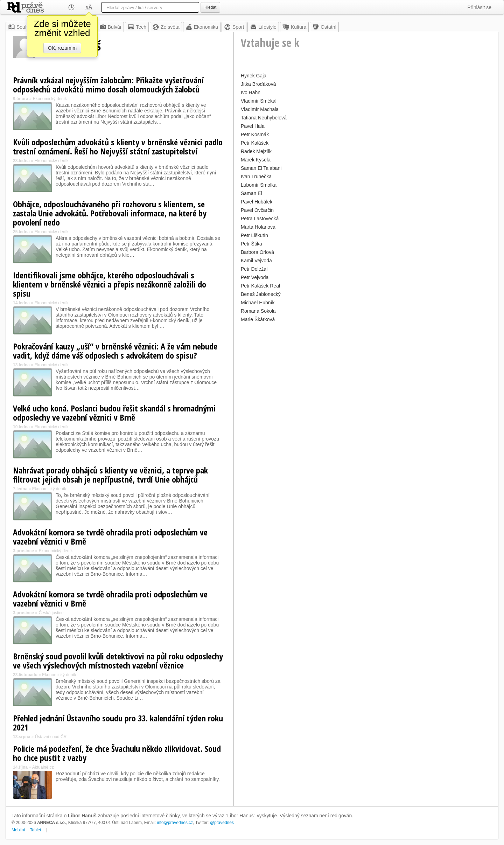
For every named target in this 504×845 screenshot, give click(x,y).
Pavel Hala (253, 126)
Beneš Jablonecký (261, 294)
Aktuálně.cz (43, 767)
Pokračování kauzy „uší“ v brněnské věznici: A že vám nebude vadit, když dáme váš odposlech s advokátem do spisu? (115, 351)
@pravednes (222, 823)
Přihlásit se (479, 7)
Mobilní (18, 830)
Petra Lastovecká (260, 219)
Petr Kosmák (255, 134)
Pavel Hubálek (257, 202)
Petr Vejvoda (255, 277)
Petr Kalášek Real (260, 286)
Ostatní (324, 27)
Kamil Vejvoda (256, 261)
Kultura (294, 27)
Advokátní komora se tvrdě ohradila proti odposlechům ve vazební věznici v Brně (110, 537)
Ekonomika (202, 27)
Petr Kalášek (255, 143)
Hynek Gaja (254, 76)
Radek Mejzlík (256, 151)
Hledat (210, 7)
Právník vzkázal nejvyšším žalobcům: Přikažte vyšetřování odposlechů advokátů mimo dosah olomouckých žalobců (108, 85)
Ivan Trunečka (256, 176)
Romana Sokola (258, 311)
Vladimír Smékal (259, 101)
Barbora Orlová (257, 252)
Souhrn (20, 27)
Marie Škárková (258, 319)
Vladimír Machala (260, 109)
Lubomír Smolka (259, 185)
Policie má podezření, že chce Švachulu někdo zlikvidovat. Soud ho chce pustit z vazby (117, 753)
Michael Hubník (258, 303)
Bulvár (111, 27)
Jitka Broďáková (258, 84)
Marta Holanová (258, 227)
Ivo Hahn (251, 92)
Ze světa (166, 27)
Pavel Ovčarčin (257, 210)
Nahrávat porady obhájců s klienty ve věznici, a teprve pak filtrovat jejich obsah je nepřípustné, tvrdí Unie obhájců (110, 475)
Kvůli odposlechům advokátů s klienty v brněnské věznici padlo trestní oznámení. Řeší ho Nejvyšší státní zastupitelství (118, 147)
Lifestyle (263, 27)
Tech (137, 27)
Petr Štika (251, 244)
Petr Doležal (254, 269)
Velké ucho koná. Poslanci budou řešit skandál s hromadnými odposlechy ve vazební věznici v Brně (114, 413)
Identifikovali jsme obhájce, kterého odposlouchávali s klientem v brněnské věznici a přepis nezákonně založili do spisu (110, 284)
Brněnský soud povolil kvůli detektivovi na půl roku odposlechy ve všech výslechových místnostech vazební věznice (118, 661)
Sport (234, 27)
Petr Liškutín (254, 235)
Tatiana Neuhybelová (264, 118)
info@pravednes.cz (175, 823)
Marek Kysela (256, 160)
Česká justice (51, 613)
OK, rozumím (62, 48)
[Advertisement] (366, 373)
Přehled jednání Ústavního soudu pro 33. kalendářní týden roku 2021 (118, 723)
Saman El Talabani (261, 168)
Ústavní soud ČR (51, 737)
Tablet (36, 830)
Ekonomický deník (50, 99)
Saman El (251, 193)
